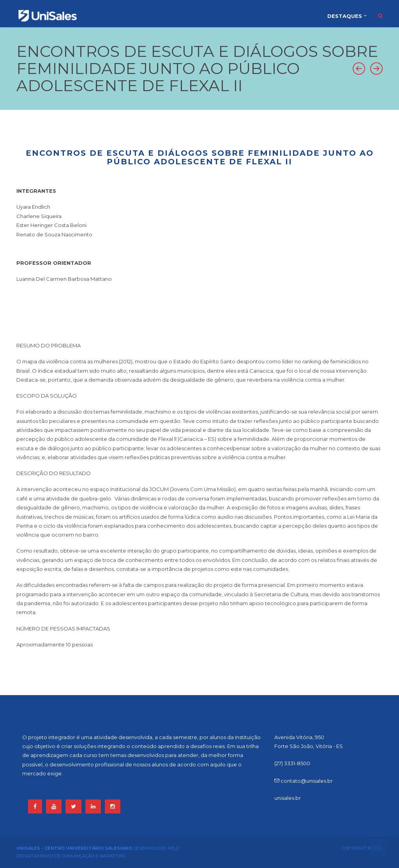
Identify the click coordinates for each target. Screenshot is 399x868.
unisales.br (288, 798)
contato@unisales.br (304, 781)
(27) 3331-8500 (292, 763)
